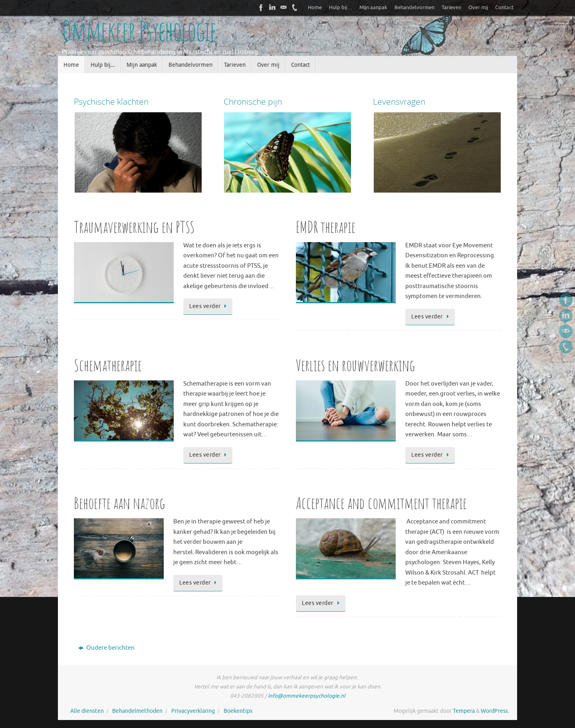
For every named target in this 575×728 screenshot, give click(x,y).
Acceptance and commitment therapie (381, 503)
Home (315, 8)
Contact (504, 8)
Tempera (464, 711)
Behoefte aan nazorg (120, 503)
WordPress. (495, 711)
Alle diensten (87, 711)
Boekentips (238, 711)
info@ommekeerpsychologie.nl (307, 696)
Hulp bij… (341, 8)
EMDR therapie (326, 227)
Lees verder (209, 306)
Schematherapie (108, 365)
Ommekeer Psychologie (139, 31)
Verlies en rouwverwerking (356, 365)
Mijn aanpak (373, 8)
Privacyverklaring (193, 711)
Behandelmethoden (137, 711)
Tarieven (451, 8)
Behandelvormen (414, 8)
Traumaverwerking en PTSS (134, 227)
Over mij (478, 8)
